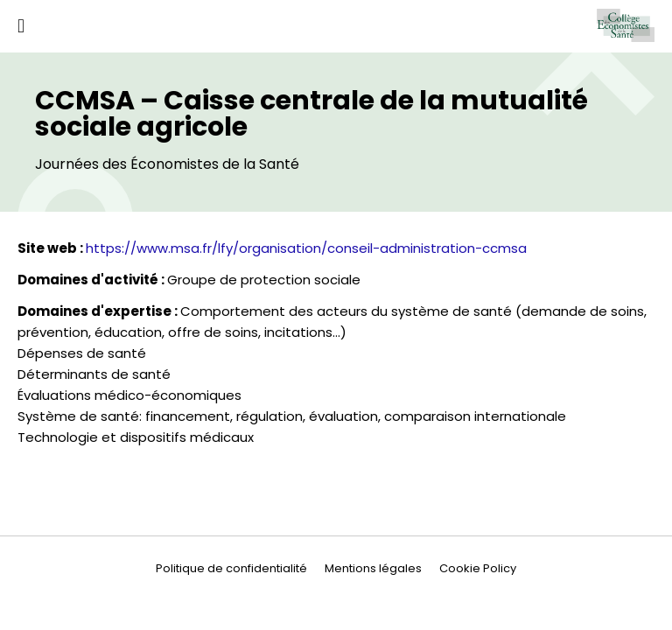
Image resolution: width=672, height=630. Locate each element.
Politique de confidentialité (231, 568)
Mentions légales (373, 568)
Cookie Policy (478, 568)
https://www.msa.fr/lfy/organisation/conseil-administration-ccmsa (306, 248)
